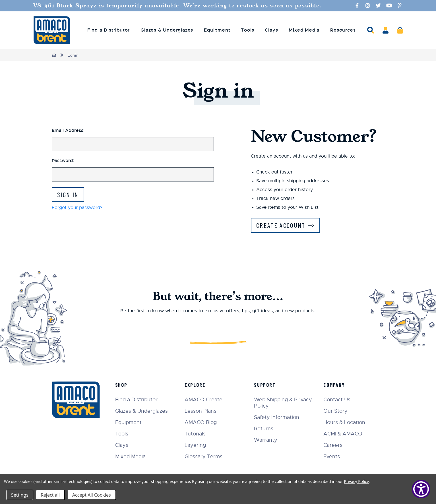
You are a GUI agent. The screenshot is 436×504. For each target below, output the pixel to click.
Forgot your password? (77, 208)
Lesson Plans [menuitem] (202, 411)
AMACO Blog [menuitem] (202, 422)
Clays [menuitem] (271, 30)
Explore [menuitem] (196, 385)
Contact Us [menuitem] (337, 400)
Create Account (282, 225)
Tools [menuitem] (247, 30)
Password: (63, 161)
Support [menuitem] (266, 385)
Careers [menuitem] (333, 445)
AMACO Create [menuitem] (205, 400)
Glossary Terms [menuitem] (205, 457)
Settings (20, 495)
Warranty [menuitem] (267, 440)
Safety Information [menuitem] (278, 417)
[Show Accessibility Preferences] (421, 489)
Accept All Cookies (92, 495)
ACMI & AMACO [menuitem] (343, 434)
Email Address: (68, 130)
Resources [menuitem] (343, 30)
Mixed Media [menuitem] (304, 30)
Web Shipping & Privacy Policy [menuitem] (284, 403)
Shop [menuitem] (123, 385)
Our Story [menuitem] (336, 411)
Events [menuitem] (332, 457)
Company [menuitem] (335, 385)
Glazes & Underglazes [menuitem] (167, 30)
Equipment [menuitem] (217, 30)
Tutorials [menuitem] (197, 434)
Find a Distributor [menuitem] (109, 30)
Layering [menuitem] (197, 445)
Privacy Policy (356, 481)
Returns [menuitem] (265, 429)
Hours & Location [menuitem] (345, 422)
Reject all (50, 495)
